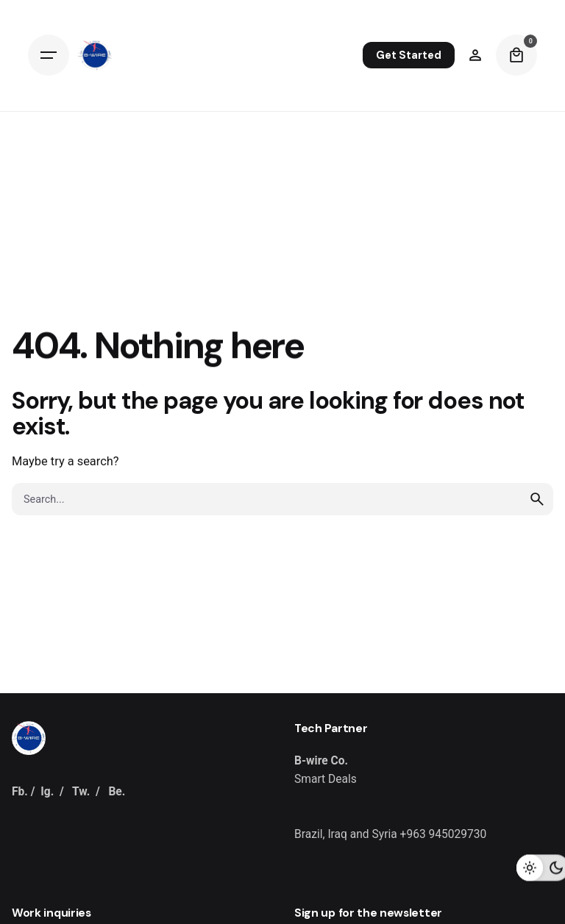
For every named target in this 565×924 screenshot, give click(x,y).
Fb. (20, 792)
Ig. (47, 792)
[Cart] (516, 55)
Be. (117, 792)
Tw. (81, 792)
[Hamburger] (49, 55)
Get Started (409, 55)
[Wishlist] (475, 55)
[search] (537, 499)
